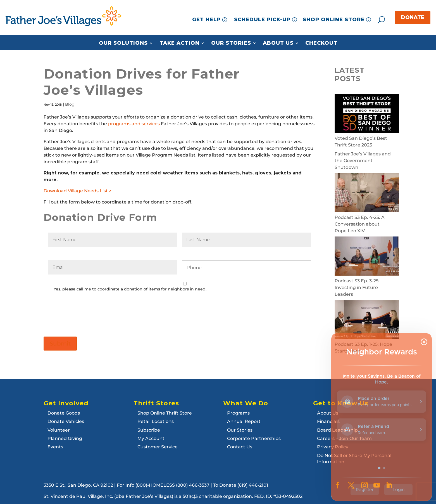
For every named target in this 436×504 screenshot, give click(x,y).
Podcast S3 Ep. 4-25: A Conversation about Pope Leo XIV (360, 224)
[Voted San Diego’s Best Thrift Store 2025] (367, 114)
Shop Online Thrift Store (165, 413)
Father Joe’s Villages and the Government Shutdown (363, 161)
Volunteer (59, 430)
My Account (151, 438)
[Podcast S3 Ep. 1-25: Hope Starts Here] (367, 320)
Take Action (179, 43)
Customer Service (158, 447)
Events (55, 447)
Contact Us (240, 447)
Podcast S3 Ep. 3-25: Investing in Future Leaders (357, 288)
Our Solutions (123, 43)
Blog (70, 104)
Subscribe (149, 430)
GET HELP (206, 20)
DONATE (413, 17)
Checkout (321, 43)
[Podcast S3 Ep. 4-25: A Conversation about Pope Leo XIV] (367, 194)
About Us (278, 43)
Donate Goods (64, 413)
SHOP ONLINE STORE (334, 20)
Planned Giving (65, 438)
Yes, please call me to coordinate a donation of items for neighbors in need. (130, 289)
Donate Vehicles (66, 421)
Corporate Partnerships (254, 438)
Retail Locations (156, 421)
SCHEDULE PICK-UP (262, 20)
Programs (238, 413)
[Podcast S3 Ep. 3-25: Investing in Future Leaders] (367, 257)
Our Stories (231, 43)
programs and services (134, 124)
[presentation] (90, 310)
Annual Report (244, 421)
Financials (328, 421)
